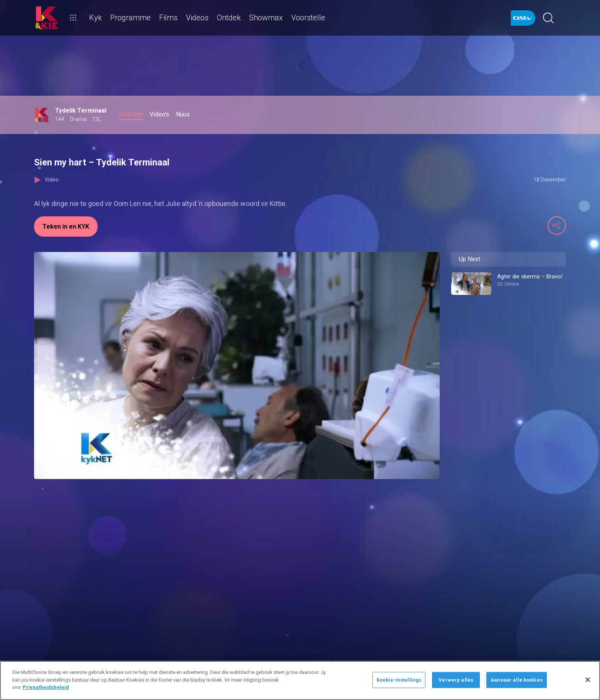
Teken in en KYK (66, 227)
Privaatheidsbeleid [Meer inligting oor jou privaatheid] (46, 687)
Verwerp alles (456, 680)
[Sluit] (588, 680)
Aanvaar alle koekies (517, 680)
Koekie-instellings (399, 680)
